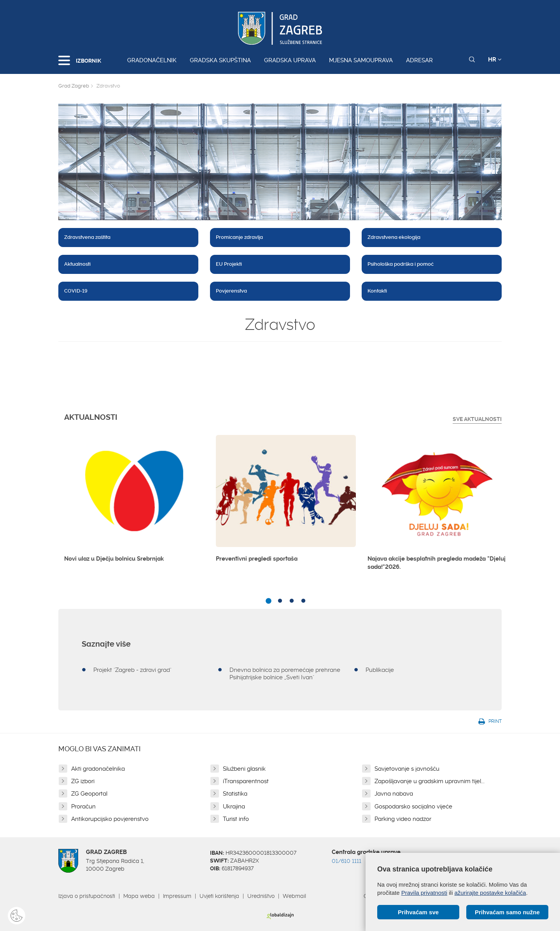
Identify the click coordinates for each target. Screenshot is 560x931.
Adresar (419, 60)
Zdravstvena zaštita (87, 237)
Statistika (235, 794)
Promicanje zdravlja (239, 237)
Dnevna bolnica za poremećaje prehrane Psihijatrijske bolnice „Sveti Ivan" (285, 674)
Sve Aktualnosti (477, 419)
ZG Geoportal (89, 794)
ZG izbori (83, 781)
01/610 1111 (346, 861)
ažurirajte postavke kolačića (490, 893)
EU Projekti (229, 264)
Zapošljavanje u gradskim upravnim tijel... (430, 781)
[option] (134, 502)
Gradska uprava (290, 60)
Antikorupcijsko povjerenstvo (110, 819)
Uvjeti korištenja (219, 896)
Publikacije (380, 670)
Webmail (294, 896)
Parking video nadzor (403, 819)
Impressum (177, 896)
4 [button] (303, 601)
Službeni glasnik (244, 769)
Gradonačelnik (152, 60)
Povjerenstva (231, 291)
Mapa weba (139, 896)
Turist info (236, 819)
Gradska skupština (220, 60)
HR (495, 60)
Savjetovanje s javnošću (407, 769)
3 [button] (292, 601)
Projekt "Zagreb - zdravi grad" (132, 670)
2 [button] (280, 601)
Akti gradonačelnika (98, 769)
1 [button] (268, 601)
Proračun (83, 807)
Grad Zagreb (74, 86)
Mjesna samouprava (361, 60)
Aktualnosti (77, 264)
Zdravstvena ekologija (394, 237)
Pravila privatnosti (424, 893)
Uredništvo (261, 896)
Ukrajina (234, 807)
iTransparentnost (246, 781)
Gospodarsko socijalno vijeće (413, 807)
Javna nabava (394, 794)
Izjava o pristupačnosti (87, 896)
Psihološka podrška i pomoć (401, 264)
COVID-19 (76, 291)
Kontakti (377, 291)
